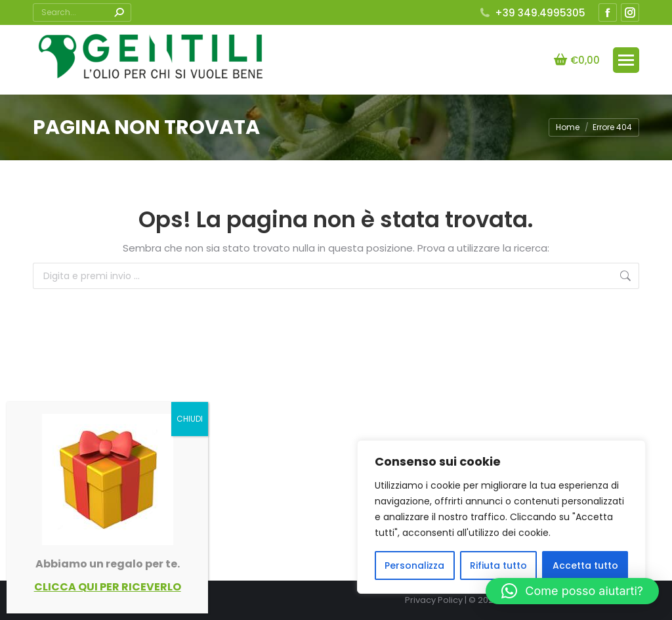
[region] (501, 517)
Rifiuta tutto (498, 565)
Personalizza (414, 565)
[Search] (82, 12)
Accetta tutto (585, 565)
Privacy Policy (434, 600)
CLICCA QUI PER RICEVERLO (108, 587)
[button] (572, 591)
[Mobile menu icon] (626, 60)
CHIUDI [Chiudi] (190, 419)
